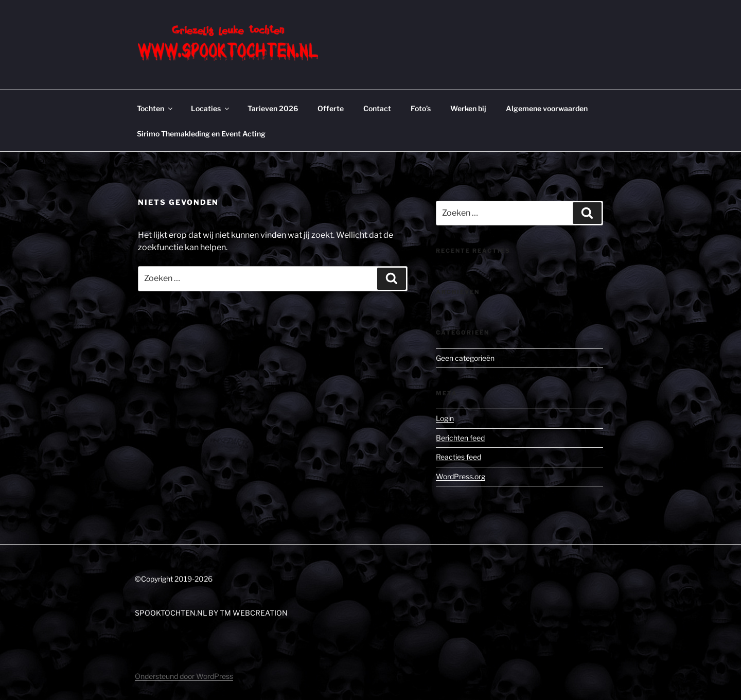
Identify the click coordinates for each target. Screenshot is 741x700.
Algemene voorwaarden (547, 108)
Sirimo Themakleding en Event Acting (201, 134)
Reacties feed (458, 457)
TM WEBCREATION (254, 613)
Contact (377, 108)
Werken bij (468, 108)
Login (445, 418)
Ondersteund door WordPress (184, 676)
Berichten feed (460, 438)
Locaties (211, 108)
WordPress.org (461, 476)
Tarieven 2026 (273, 108)
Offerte (331, 108)
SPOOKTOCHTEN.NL (171, 613)
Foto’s (421, 108)
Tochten (155, 108)
